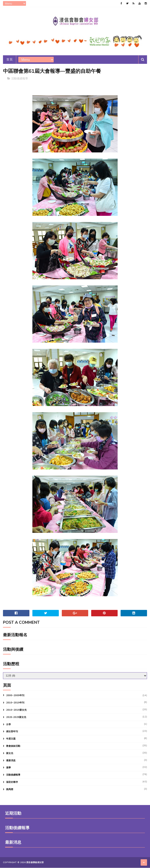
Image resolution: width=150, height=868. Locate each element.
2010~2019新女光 (16, 710)
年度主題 (11, 739)
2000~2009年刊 (15, 696)
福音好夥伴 (12, 782)
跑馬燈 (10, 790)
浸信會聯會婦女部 (35, 863)
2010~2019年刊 (15, 703)
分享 (9, 725)
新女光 (10, 753)
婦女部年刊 (12, 732)
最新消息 (11, 761)
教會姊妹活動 (13, 746)
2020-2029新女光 (16, 717)
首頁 (9, 60)
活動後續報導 (20, 79)
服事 (9, 768)
